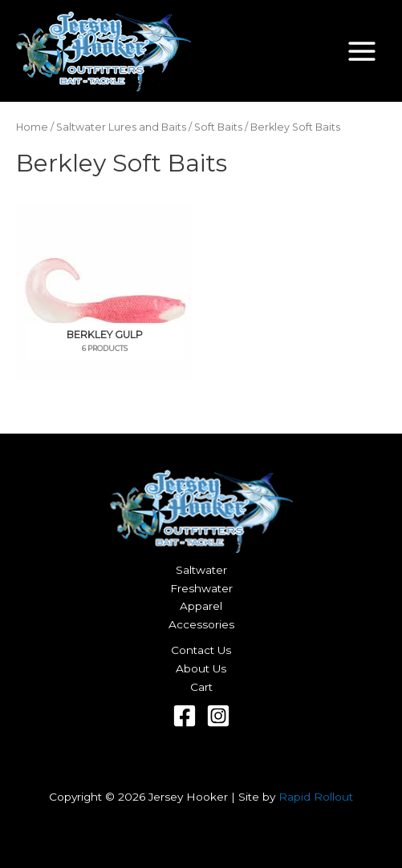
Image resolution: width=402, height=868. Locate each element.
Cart (201, 687)
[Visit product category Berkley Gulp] (105, 291)
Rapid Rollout (316, 797)
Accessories (201, 624)
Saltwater (201, 570)
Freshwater (201, 588)
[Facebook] (185, 716)
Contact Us (201, 650)
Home (32, 127)
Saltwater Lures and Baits (121, 127)
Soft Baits (218, 127)
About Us (201, 668)
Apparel (201, 606)
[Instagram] (218, 716)
